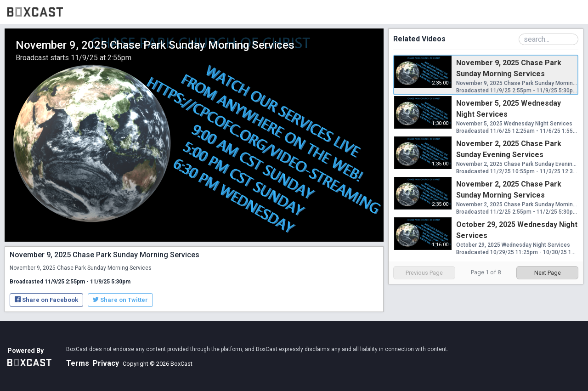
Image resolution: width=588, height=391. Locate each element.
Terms (78, 363)
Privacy (106, 363)
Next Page (548, 273)
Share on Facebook (46, 300)
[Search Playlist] (548, 39)
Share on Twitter (120, 300)
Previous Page (424, 273)
